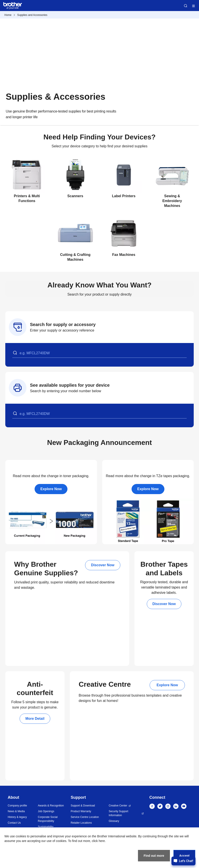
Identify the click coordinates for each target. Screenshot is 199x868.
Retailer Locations (81, 823)
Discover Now (103, 565)
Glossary (114, 821)
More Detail (35, 719)
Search (186, 6)
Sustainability (46, 827)
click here (98, 841)
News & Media (16, 811)
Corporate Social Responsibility (48, 819)
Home (8, 15)
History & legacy (17, 817)
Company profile (17, 806)
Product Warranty (81, 811)
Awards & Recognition (51, 806)
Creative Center (118, 806)
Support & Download (83, 806)
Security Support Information (118, 813)
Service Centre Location (85, 817)
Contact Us (14, 823)
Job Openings (46, 811)
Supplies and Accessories (32, 15)
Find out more (154, 856)
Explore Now (51, 489)
